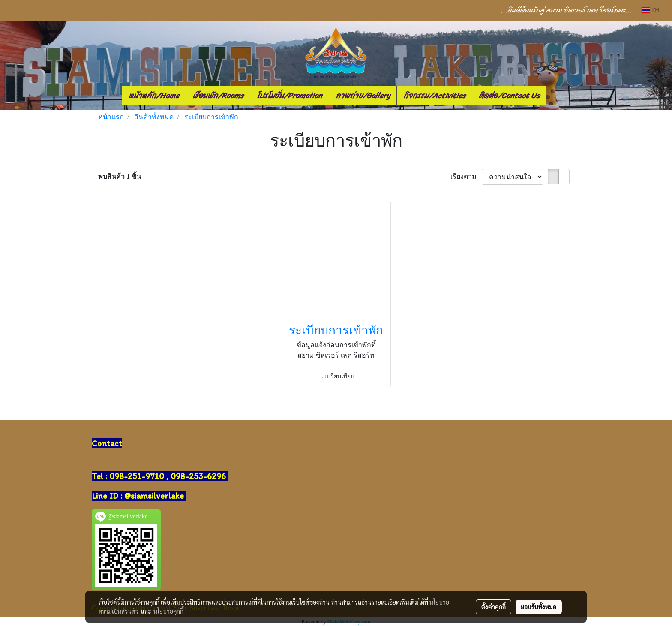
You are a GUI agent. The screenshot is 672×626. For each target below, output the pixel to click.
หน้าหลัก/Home (154, 96)
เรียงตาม (466, 176)
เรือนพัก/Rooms (218, 96)
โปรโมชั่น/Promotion (289, 96)
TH (650, 10)
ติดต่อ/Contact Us (509, 96)
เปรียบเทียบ (339, 376)
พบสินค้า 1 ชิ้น (120, 176)
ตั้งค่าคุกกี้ (493, 607)
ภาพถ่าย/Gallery (363, 96)
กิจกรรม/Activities (434, 96)
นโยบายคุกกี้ (168, 611)
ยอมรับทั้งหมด (539, 607)
